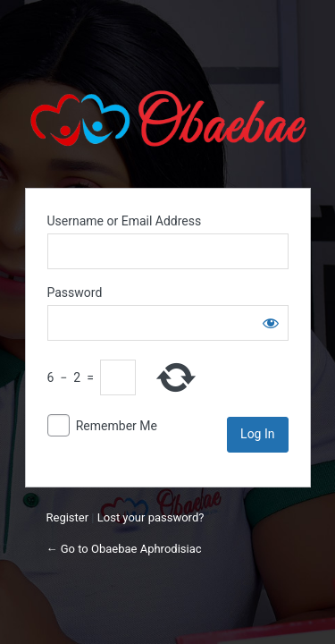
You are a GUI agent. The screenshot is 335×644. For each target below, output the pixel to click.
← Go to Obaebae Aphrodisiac (124, 549)
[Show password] (271, 323)
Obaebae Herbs (168, 119)
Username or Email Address (125, 221)
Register (68, 517)
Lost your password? (151, 517)
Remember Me (117, 426)
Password (75, 292)
